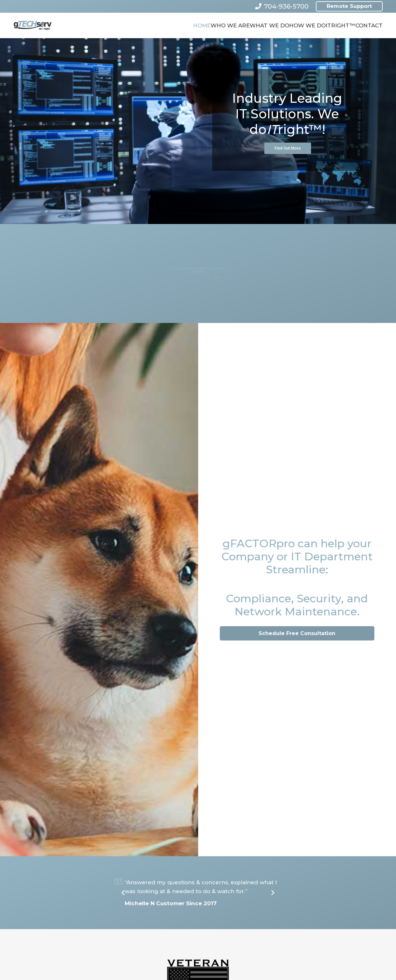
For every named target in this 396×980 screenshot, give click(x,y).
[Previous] (123, 893)
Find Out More (288, 148)
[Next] (273, 893)
